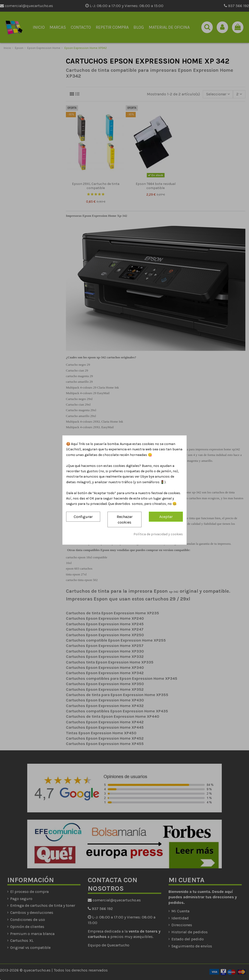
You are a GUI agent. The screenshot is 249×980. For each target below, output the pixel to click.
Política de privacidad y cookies (158, 534)
